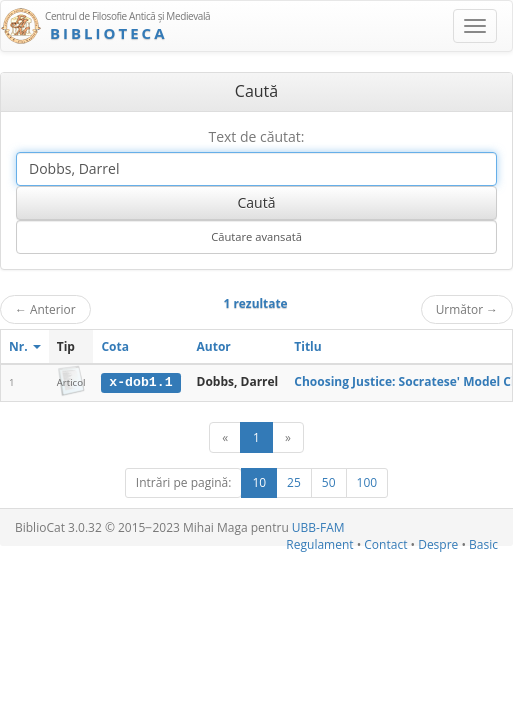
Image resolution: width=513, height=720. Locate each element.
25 (294, 482)
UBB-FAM (318, 527)
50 (329, 482)
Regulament (319, 544)
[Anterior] (225, 437)
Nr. (25, 346)
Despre (438, 544)
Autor (214, 346)
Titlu (307, 346)
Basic (483, 544)
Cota (115, 346)
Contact (385, 544)
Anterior (45, 309)
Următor (467, 309)
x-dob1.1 (140, 382)
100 (367, 482)
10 (259, 482)
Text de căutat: (256, 136)
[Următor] (288, 437)
